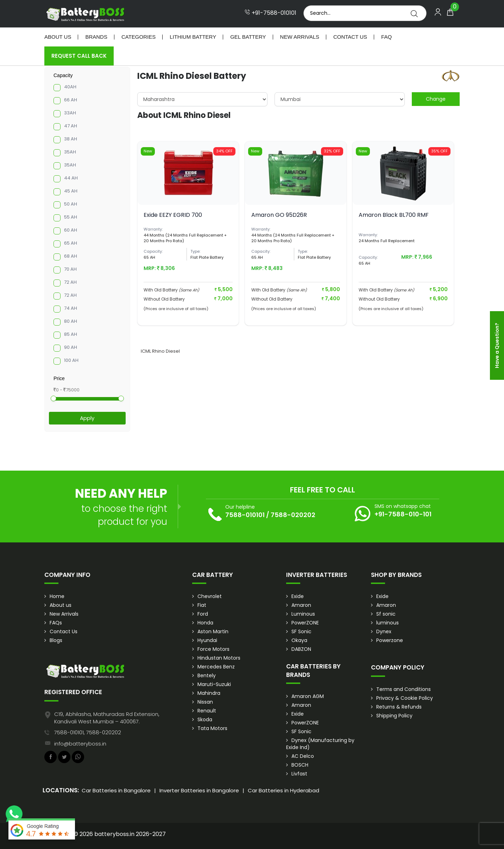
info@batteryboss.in (80, 744)
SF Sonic (301, 631)
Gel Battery (248, 37)
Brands (96, 37)
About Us (58, 37)
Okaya (299, 640)
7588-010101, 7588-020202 (88, 732)
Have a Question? (497, 345)
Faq (386, 37)
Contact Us (350, 37)
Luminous (303, 614)
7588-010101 (245, 515)
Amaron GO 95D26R (279, 215)
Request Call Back (79, 56)
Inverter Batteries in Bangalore (199, 790)
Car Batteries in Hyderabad (283, 790)
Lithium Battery (193, 37)
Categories (138, 37)
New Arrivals (300, 37)
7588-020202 (293, 515)
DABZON (301, 649)
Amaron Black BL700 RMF (394, 215)
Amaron (301, 605)
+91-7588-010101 (270, 13)
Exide (298, 596)
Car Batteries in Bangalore (116, 790)
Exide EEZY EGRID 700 (173, 215)
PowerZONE (305, 623)
